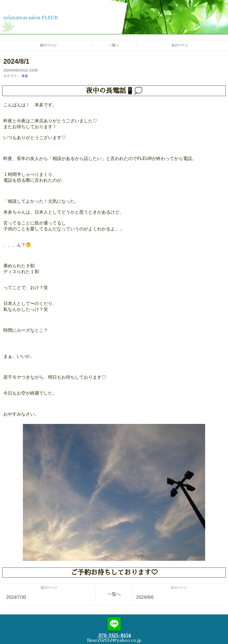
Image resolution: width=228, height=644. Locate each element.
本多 (25, 76)
